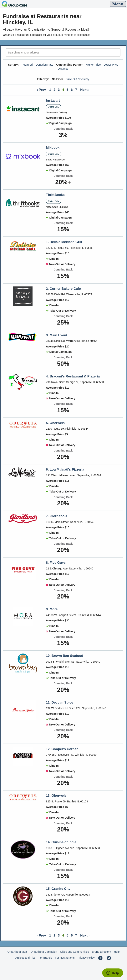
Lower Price (111, 65)
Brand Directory (102, 952)
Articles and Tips (25, 958)
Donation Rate (45, 65)
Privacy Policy (86, 958)
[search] (63, 52)
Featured (27, 65)
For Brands (45, 958)
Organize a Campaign (44, 952)
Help (117, 952)
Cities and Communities (74, 952)
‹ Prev (41, 90)
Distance (63, 69)
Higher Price (93, 65)
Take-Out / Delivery (78, 79)
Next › (85, 90)
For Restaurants (65, 958)
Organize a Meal (18, 952)
